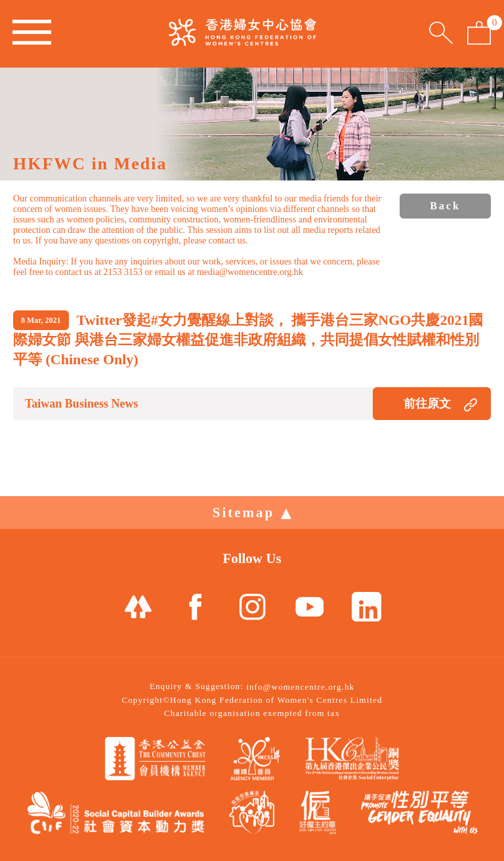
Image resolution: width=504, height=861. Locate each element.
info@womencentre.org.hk (300, 687)
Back (445, 206)
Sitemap (252, 513)
